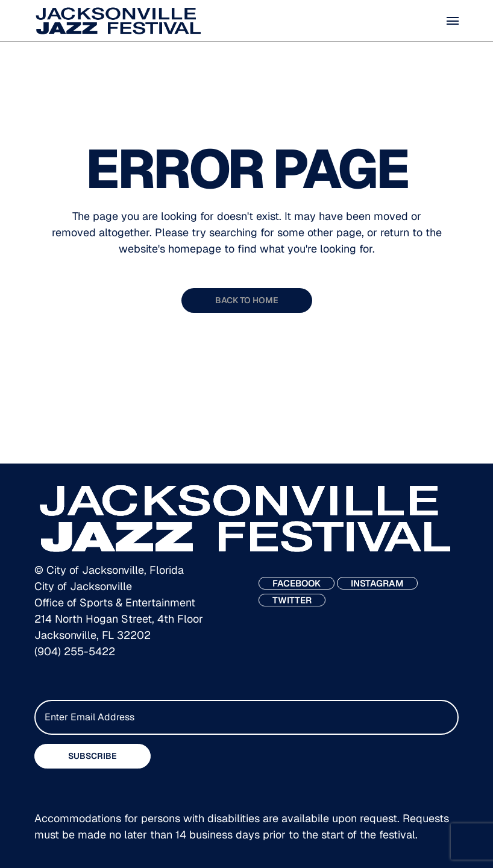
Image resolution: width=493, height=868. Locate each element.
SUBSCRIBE (93, 756)
